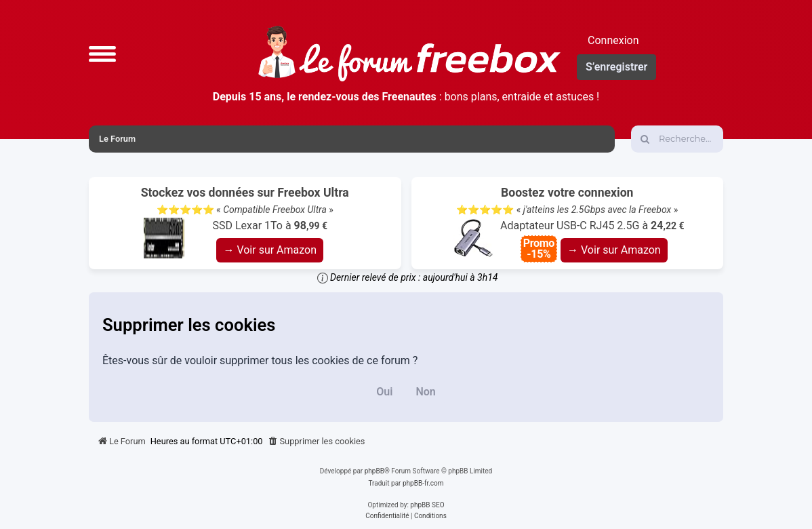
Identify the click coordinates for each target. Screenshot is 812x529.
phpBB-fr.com (423, 483)
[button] (102, 54)
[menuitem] (317, 442)
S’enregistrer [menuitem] (616, 67)
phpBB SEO (427, 505)
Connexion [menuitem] (613, 40)
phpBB (374, 471)
